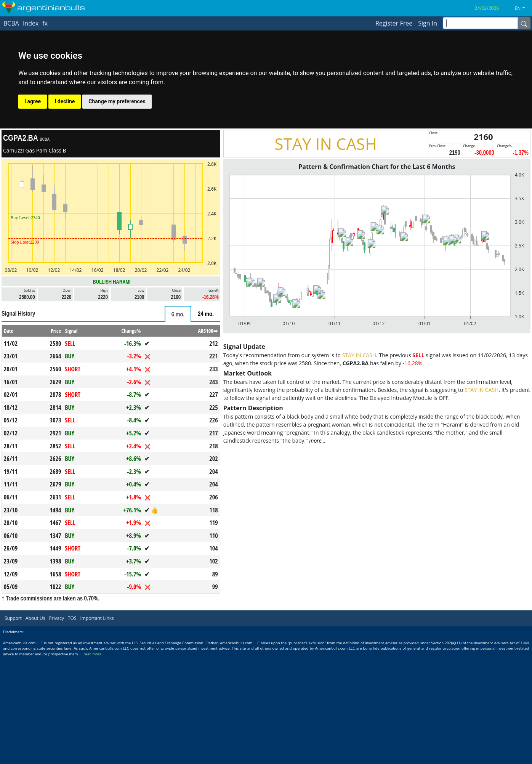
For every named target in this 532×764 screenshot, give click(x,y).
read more (92, 654)
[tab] (178, 314)
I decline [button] (65, 101)
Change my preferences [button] (117, 101)
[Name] (524, 23)
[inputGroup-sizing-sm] (480, 23)
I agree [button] (33, 101)
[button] (523, 8)
